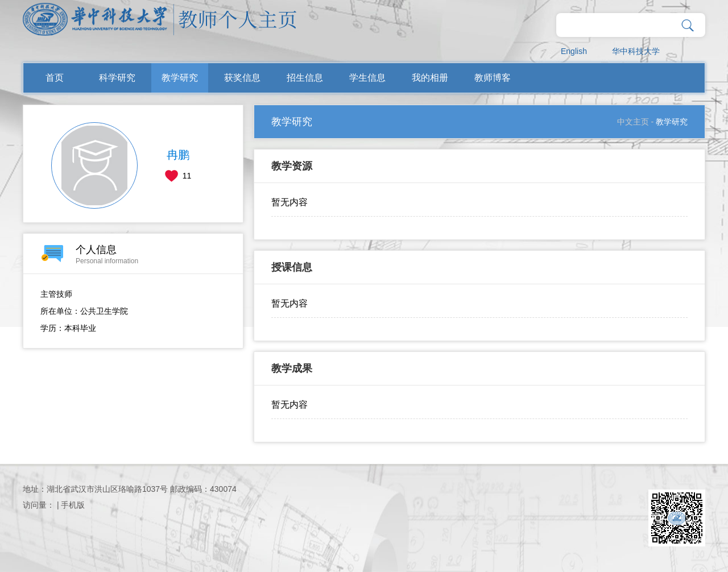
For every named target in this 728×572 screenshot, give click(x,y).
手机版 (73, 505)
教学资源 (292, 166)
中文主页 (633, 122)
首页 (55, 78)
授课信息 (292, 267)
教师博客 (493, 78)
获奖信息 (242, 78)
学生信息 (367, 78)
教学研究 (180, 78)
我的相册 (430, 78)
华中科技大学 (636, 51)
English (574, 51)
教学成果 (292, 368)
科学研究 (117, 78)
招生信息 (305, 78)
